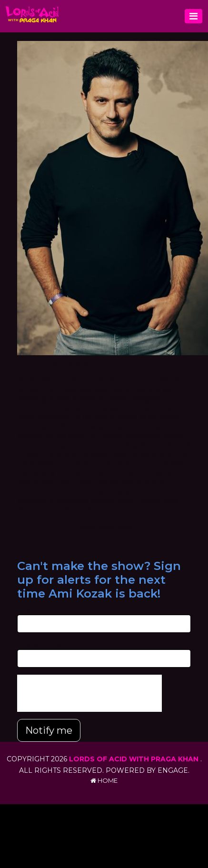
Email (25, 610)
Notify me (49, 730)
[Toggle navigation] (193, 16)
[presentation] (89, 693)
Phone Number (41, 644)
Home (104, 780)
